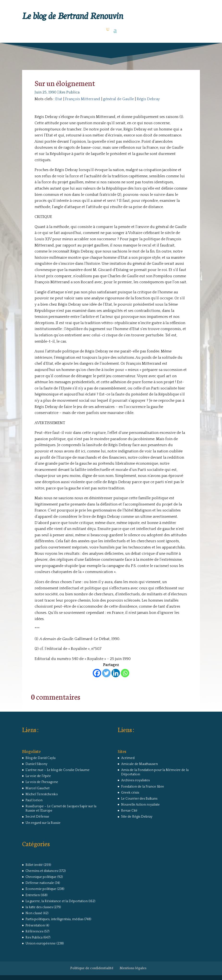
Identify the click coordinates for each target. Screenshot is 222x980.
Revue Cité (129, 811)
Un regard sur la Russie (43, 823)
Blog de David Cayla (40, 758)
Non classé (34, 913)
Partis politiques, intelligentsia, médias (54, 919)
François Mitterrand (83, 99)
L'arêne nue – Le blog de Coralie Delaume (58, 770)
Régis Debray (148, 99)
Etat (59, 99)
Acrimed (128, 758)
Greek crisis (130, 793)
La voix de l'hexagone (42, 782)
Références (34, 931)
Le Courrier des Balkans (139, 799)
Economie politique (41, 889)
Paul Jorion (34, 800)
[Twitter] (106, 673)
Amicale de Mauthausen (139, 764)
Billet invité (34, 865)
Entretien (33, 895)
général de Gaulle (118, 99)
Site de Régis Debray (137, 817)
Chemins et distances (42, 871)
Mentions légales (133, 968)
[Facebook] (97, 673)
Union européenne (41, 943)
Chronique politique (41, 877)
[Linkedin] (116, 673)
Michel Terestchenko (42, 794)
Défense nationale (40, 883)
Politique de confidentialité (92, 968)
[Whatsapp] (125, 673)
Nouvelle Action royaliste (140, 805)
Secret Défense (37, 817)
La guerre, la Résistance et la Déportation (57, 901)
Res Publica (69, 92)
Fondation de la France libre (143, 787)
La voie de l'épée (38, 776)
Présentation (35, 925)
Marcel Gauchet (37, 788)
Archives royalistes (135, 780)
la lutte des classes (39, 907)
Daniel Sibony (36, 764)
